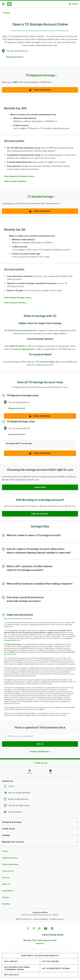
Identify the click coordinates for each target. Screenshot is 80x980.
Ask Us (40, 743)
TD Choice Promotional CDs (18, 329)
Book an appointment (17, 798)
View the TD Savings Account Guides (18, 617)
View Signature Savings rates (19, 175)
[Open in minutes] (40, 415)
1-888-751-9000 (17, 345)
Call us (10, 785)
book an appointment (24, 348)
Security (6, 876)
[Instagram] (39, 928)
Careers (5, 896)
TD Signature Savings (40, 74)
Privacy (5, 850)
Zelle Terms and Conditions (37, 714)
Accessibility (8, 889)
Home (7, 12)
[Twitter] (28, 928)
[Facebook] (34, 928)
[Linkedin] (52, 928)
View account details (15, 180)
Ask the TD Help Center (18, 804)
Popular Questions (40, 750)
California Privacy (10, 857)
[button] (40, 512)
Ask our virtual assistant (18, 791)
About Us (6, 883)
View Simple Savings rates (17, 296)
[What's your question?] (40, 735)
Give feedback (14, 811)
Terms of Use (8, 870)
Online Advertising (10, 863)
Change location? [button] (15, 56)
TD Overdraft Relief (45, 361)
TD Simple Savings (40, 195)
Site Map (6, 903)
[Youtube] (46, 928)
